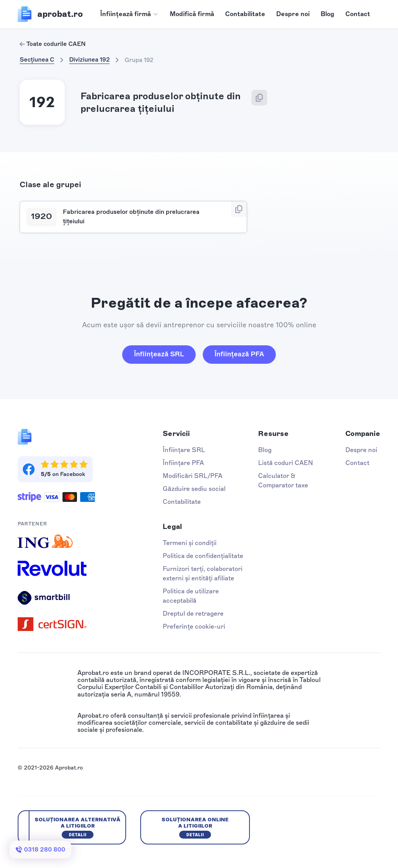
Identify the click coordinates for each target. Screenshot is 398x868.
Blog (327, 14)
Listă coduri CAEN (286, 463)
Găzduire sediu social (194, 489)
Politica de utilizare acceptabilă (191, 596)
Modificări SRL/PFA (193, 476)
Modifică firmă (192, 14)
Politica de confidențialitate (203, 556)
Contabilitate (245, 14)
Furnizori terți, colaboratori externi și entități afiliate (203, 573)
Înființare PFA (183, 463)
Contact (358, 14)
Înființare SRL (184, 450)
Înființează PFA (239, 354)
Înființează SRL (159, 354)
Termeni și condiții (190, 543)
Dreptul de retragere (193, 614)
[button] (129, 14)
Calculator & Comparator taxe (283, 480)
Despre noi (293, 14)
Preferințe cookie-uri (194, 626)
